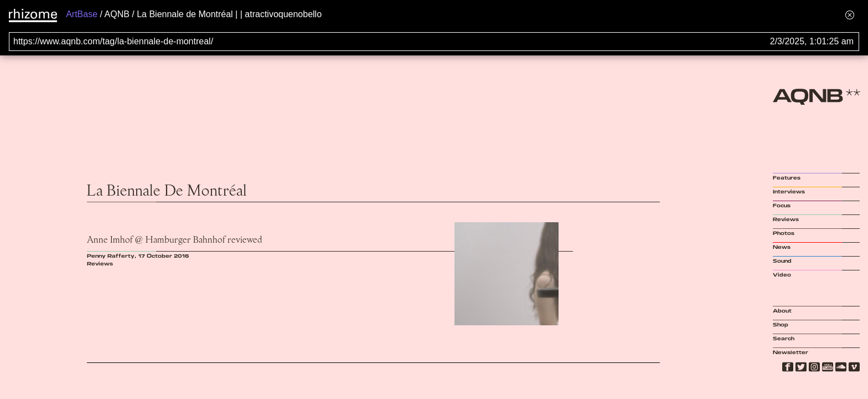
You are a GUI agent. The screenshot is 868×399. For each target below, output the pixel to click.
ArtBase (82, 14)
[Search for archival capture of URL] (434, 42)
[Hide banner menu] (850, 15)
